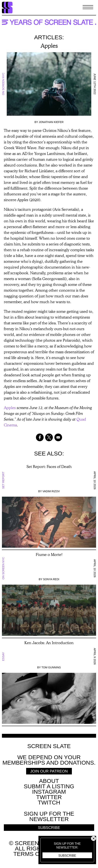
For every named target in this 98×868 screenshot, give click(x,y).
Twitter (49, 797)
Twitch (49, 802)
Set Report (3, 480)
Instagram (49, 792)
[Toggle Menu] (88, 8)
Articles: (49, 37)
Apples (10, 408)
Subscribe (67, 856)
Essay (3, 656)
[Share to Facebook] (40, 437)
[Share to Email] (58, 437)
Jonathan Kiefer (51, 122)
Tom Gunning (51, 667)
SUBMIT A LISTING (49, 786)
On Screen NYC (3, 84)
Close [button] (93, 838)
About (49, 781)
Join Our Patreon (49, 771)
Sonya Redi (51, 579)
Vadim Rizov (51, 491)
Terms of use (35, 854)
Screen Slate (49, 746)
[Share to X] (49, 437)
